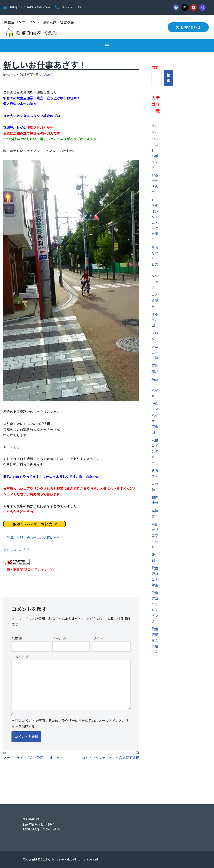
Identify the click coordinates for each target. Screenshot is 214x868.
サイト (98, 638)
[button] (107, 45)
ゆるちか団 (155, 320)
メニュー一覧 (155, 352)
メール (59, 638)
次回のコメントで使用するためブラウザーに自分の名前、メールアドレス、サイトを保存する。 (70, 723)
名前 (17, 638)
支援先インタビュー (155, 451)
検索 (155, 67)
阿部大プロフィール (155, 535)
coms (11, 74)
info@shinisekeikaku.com (30, 7)
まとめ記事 (155, 300)
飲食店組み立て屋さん (155, 640)
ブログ (47, 74)
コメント (20, 657)
